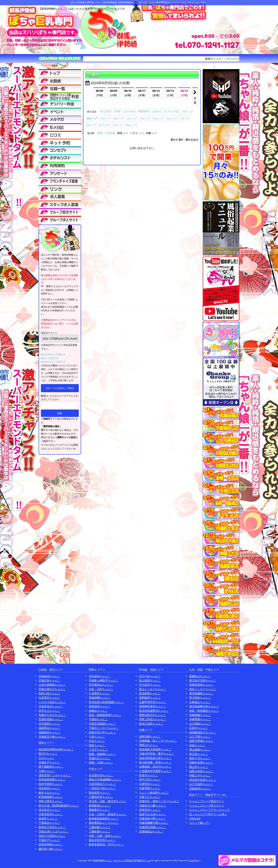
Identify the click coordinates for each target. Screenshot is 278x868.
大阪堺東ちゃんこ (150, 788)
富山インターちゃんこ (153, 689)
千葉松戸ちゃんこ (49, 840)
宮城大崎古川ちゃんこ (52, 689)
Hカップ (172, 118)
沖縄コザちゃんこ (200, 775)
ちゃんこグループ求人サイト (207, 806)
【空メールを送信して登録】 (60, 388)
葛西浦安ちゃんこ (100, 706)
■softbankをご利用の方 (53, 362)
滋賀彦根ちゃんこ (150, 736)
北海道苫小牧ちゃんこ (52, 737)
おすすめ (129, 111)
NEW (117, 111)
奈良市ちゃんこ (148, 775)
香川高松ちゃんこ (200, 698)
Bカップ (92, 118)
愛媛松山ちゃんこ (200, 676)
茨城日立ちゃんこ (100, 758)
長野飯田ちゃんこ (150, 698)
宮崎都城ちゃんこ (200, 715)
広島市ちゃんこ (199, 728)
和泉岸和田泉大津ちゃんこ (155, 758)
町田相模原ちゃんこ (51, 797)
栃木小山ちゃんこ (49, 793)
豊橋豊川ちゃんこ (100, 810)
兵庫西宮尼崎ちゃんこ (153, 827)
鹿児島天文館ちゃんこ (203, 680)
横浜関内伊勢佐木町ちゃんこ (56, 749)
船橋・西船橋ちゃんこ (102, 754)
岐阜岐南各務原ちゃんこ (104, 818)
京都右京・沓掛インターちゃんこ (159, 801)
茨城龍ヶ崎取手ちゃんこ (104, 680)
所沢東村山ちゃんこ (101, 685)
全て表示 (106, 111)
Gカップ (158, 118)
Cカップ (105, 118)
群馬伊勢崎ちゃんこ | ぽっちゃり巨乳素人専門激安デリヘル (122, 860)
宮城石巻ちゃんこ (49, 680)
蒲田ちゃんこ (97, 745)
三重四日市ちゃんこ (101, 797)
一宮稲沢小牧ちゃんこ (102, 788)
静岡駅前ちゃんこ (100, 806)
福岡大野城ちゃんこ (201, 741)
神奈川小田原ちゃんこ (52, 836)
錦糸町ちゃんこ (48, 818)
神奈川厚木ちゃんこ (51, 801)
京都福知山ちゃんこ (151, 831)
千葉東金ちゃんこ (49, 823)
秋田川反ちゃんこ (49, 693)
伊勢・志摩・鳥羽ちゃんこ (105, 836)
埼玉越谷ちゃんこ (100, 676)
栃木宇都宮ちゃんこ (51, 784)
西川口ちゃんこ (48, 754)
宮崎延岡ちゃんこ (200, 789)
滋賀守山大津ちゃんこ (153, 814)
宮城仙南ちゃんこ (49, 676)
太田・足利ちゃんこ (101, 689)
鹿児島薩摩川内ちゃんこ (204, 706)
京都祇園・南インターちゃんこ (158, 741)
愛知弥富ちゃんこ (100, 793)
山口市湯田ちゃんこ (201, 784)
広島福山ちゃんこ (200, 702)
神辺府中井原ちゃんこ (203, 780)
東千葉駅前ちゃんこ (51, 767)
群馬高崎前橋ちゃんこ (52, 779)
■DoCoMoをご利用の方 (53, 354)
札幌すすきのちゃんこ (52, 715)
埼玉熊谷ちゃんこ (49, 788)
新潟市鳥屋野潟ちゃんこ (154, 711)
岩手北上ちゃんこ (49, 711)
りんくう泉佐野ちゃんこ (154, 793)
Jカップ (92, 125)
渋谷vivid (195, 818)
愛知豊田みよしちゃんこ (104, 823)
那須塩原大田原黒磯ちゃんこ (106, 702)
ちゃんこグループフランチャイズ (209, 810)
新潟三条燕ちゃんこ (151, 724)
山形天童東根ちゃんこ (52, 685)
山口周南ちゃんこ (200, 724)
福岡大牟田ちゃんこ (201, 771)
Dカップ (119, 118)
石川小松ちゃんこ (150, 676)
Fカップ (145, 118)
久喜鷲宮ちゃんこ (100, 693)
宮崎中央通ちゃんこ (201, 762)
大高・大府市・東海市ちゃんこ (108, 814)
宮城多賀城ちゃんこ (51, 719)
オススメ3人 (172, 111)
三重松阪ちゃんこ (100, 827)
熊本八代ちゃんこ (200, 758)
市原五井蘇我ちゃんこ (102, 724)
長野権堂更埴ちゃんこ (153, 706)
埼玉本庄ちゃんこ (49, 810)
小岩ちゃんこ (97, 737)
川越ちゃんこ (47, 771)
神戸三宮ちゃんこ (150, 779)
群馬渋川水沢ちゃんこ (52, 827)
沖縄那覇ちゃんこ (200, 719)
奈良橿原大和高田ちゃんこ (155, 749)
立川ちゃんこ (47, 758)
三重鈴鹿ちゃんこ (100, 831)
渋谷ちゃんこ (97, 741)
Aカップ (188, 111)
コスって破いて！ (200, 823)
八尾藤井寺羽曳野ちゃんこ (155, 771)
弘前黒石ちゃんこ (49, 698)
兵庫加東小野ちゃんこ (153, 818)
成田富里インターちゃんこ (55, 775)
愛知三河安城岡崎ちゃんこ (105, 779)
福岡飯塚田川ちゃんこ (203, 732)
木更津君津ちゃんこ (51, 814)
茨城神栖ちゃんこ (100, 698)
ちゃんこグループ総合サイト (207, 801)
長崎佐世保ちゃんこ (201, 685)
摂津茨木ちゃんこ (150, 810)
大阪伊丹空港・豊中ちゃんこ (157, 754)
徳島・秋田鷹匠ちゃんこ (204, 711)
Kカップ (104, 125)
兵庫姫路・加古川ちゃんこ (155, 767)
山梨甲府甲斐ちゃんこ (153, 702)
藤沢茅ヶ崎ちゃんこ (51, 849)
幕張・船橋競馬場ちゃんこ (105, 715)
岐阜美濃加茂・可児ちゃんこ (106, 844)
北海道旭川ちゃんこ (51, 706)
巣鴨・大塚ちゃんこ (101, 762)
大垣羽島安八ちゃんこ (102, 784)
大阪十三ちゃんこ (150, 797)
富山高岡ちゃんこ (150, 680)
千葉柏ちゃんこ (98, 719)
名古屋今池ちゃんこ (101, 775)
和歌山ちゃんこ (148, 745)
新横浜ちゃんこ (98, 711)
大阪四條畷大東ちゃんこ (154, 823)
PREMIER (144, 111)
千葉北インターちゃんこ (104, 728)
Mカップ (131, 125)
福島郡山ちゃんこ (49, 728)
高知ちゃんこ (197, 745)
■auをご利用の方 (50, 358)
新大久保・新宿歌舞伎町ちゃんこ (59, 806)
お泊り (157, 111)
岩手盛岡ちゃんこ (49, 724)
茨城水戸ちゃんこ (49, 762)
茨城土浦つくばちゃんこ (53, 831)
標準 (100, 133)
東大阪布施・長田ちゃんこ (155, 762)
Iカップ (185, 118)
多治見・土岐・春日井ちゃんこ (108, 801)
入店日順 (110, 133)
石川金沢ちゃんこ (150, 685)
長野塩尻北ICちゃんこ (152, 715)
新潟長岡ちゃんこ (150, 693)
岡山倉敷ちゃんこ (200, 750)
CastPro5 (194, 860)
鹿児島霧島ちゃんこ (201, 693)
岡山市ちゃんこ (199, 767)
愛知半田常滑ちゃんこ (102, 840)
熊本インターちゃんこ (203, 689)
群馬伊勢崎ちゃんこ (51, 844)
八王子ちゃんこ (98, 750)
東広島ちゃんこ (199, 754)
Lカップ (117, 125)
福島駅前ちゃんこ (49, 732)
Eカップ (132, 118)
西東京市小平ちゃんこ (102, 732)
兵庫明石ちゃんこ (150, 784)
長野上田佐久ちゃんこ (153, 719)
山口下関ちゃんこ (200, 737)
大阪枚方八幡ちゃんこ (153, 806)
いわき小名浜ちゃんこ (52, 702)
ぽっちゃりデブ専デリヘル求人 (208, 814)
